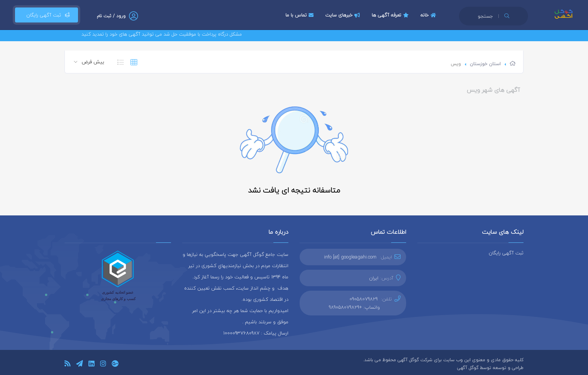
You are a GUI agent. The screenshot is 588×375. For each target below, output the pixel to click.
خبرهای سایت (343, 15)
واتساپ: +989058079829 (354, 307)
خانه (429, 15)
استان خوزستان (485, 64)
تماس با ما (300, 15)
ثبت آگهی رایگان (46, 15)
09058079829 (364, 299)
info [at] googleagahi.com (350, 257)
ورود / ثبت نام (111, 16)
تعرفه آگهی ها (391, 15)
